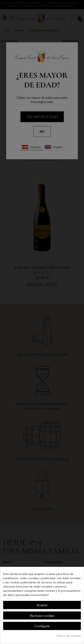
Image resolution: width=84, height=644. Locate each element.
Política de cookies (69, 636)
